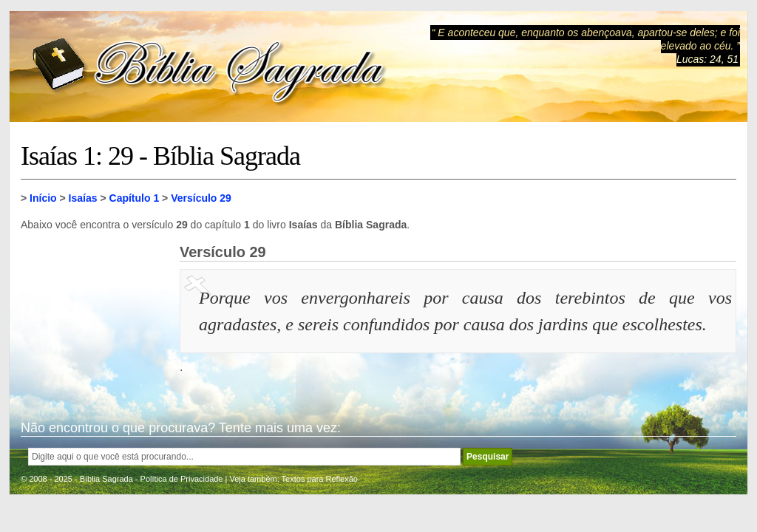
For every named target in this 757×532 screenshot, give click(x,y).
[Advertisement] (95, 318)
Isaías (83, 198)
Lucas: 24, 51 (707, 59)
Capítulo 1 (135, 198)
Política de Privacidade (182, 479)
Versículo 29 (201, 198)
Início (43, 198)
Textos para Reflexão (320, 479)
